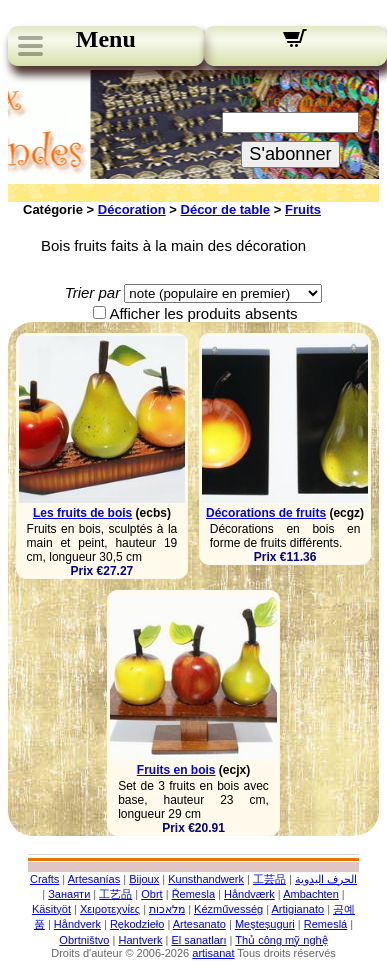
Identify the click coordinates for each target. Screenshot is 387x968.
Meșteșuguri (265, 924)
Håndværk (249, 894)
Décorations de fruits (266, 513)
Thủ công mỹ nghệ (281, 940)
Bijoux (144, 879)
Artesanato (199, 924)
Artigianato (298, 909)
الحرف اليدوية (326, 879)
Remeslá (325, 924)
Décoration (132, 209)
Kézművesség (228, 909)
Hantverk (140, 940)
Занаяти (69, 894)
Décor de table (226, 209)
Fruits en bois (176, 770)
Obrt (151, 894)
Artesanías (94, 879)
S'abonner (290, 154)
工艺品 (115, 894)
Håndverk (77, 924)
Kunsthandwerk (206, 879)
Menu (106, 39)
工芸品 (269, 879)
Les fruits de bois (82, 513)
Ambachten (311, 894)
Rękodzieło (137, 924)
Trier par (93, 292)
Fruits (303, 209)
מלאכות (167, 909)
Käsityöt (51, 909)
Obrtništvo (84, 940)
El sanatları (198, 940)
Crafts (44, 879)
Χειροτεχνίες (110, 909)
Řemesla (193, 894)
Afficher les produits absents (203, 313)
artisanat (213, 953)
